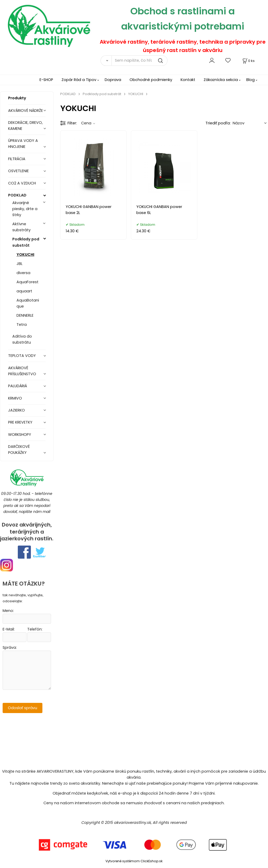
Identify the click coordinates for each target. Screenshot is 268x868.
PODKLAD (17, 195)
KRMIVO (15, 398)
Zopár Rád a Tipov (79, 80)
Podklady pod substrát (26, 242)
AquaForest (27, 282)
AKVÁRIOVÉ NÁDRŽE (26, 111)
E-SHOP (46, 80)
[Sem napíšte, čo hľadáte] (139, 61)
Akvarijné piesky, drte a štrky (25, 209)
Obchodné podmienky (151, 80)
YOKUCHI (25, 254)
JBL (19, 264)
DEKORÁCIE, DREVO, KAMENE (25, 126)
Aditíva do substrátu (22, 339)
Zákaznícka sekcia (221, 80)
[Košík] (248, 61)
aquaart (24, 291)
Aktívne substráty (21, 227)
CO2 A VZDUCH (22, 183)
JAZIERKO (16, 410)
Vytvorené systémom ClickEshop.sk (134, 861)
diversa (23, 273)
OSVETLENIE (18, 171)
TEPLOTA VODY (22, 356)
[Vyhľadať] (106, 61)
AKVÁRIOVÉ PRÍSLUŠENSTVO (22, 371)
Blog (250, 80)
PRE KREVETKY (20, 422)
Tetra (22, 325)
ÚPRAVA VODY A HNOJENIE (23, 144)
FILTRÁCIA (17, 159)
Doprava (113, 80)
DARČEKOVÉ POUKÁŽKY (19, 450)
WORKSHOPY (20, 435)
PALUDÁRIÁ (18, 386)
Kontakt (188, 80)
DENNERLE (25, 315)
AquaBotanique (28, 303)
